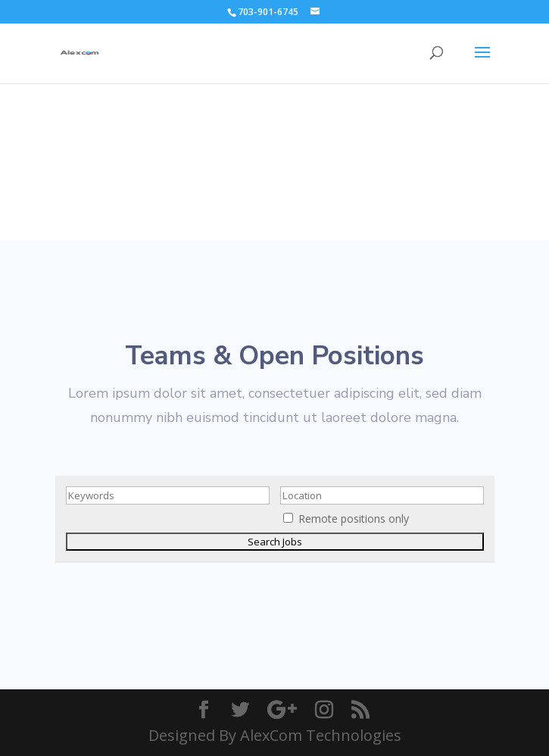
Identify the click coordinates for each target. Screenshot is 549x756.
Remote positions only (354, 519)
